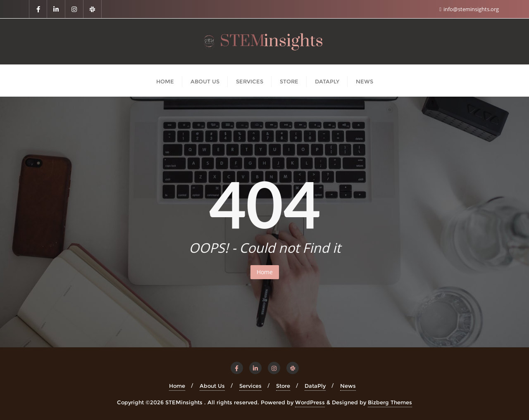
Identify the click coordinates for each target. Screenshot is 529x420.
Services (250, 386)
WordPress (310, 402)
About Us (212, 386)
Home (265, 272)
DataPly (315, 386)
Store (283, 386)
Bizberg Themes (390, 402)
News (348, 386)
